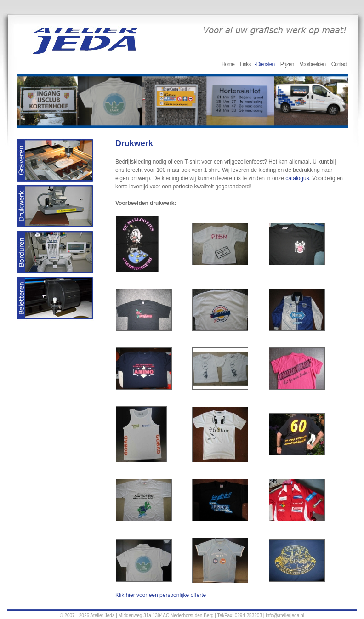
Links (245, 64)
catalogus (297, 178)
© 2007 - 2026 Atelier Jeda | (88, 616)
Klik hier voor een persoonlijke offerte (161, 595)
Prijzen (287, 64)
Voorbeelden (313, 64)
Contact (339, 64)
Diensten (265, 64)
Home (228, 64)
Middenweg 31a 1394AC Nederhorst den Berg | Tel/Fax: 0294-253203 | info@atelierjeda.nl (211, 616)
